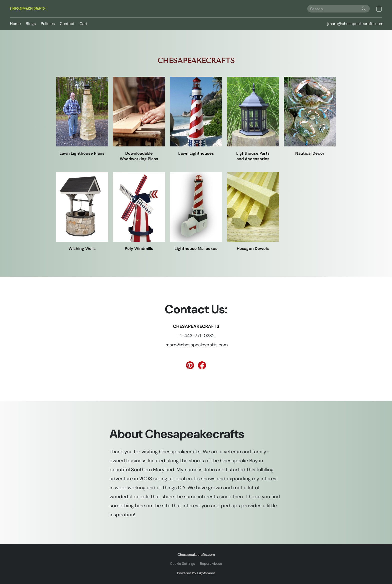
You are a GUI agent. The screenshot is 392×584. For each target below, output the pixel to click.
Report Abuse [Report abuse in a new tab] (211, 564)
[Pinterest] (190, 365)
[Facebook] (202, 365)
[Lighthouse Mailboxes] (196, 212)
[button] (28, 9)
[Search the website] (364, 9)
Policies (48, 24)
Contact (67, 24)
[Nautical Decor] (310, 116)
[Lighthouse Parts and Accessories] (253, 119)
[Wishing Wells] (82, 212)
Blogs (31, 24)
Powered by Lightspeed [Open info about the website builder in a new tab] (196, 573)
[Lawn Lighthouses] (196, 116)
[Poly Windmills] (139, 212)
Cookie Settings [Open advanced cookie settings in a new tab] (182, 564)
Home (15, 24)
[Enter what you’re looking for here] (338, 9)
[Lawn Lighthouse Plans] (82, 116)
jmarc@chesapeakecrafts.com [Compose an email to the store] (196, 345)
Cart (83, 24)
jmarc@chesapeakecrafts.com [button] (355, 24)
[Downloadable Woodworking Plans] (139, 119)
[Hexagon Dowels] (253, 212)
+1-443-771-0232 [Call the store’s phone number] (196, 336)
